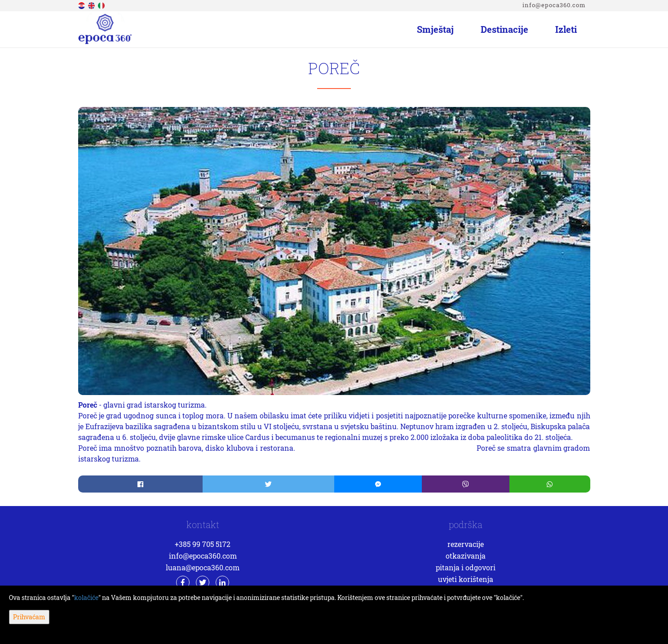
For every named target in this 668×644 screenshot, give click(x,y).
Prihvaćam (29, 617)
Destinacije (504, 29)
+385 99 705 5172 (203, 544)
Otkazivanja (466, 556)
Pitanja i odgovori (466, 567)
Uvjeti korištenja (466, 579)
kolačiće (86, 597)
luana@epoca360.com (203, 567)
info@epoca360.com (554, 5)
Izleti (566, 29)
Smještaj (435, 29)
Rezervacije (466, 544)
